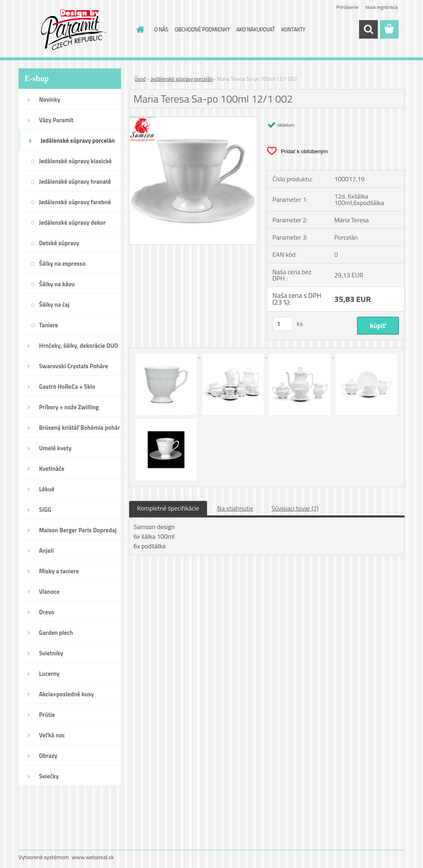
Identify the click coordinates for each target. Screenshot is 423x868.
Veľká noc (52, 735)
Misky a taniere (59, 571)
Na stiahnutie (235, 508)
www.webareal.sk (93, 857)
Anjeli (46, 551)
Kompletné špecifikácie (168, 508)
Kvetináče (52, 469)
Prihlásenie (347, 7)
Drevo (47, 612)
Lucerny (49, 674)
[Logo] (74, 30)
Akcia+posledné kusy (66, 694)
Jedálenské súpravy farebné (75, 202)
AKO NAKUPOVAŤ (256, 29)
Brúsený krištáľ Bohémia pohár (79, 428)
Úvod (140, 79)
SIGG (45, 510)
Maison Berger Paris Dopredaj (78, 530)
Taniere (49, 325)
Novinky (50, 100)
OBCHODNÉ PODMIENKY (202, 29)
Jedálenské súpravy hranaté (75, 182)
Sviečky (49, 776)
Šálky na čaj (54, 305)
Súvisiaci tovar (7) (295, 508)
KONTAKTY (294, 29)
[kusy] (283, 324)
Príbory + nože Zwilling (69, 407)
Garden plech (56, 633)
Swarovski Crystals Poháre (74, 366)
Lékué (47, 489)
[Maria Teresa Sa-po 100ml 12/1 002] (193, 120)
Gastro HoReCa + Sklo (67, 387)
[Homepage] (139, 29)
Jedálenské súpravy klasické (75, 161)
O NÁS (161, 29)
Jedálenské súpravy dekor (72, 223)
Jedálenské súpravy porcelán (78, 141)
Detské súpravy (59, 243)
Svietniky (51, 653)
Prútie (47, 715)
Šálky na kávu (57, 284)
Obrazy (48, 756)
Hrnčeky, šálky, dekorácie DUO (79, 346)
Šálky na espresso (62, 264)
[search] (368, 29)
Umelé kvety (55, 448)
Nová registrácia (381, 7)
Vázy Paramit (56, 120)
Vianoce (49, 592)
